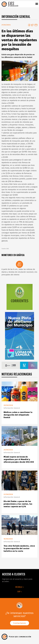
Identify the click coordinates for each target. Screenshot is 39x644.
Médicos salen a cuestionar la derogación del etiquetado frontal (18, 415)
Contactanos (20, 623)
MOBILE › (19, 587)
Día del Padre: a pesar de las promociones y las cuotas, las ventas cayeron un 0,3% (18, 504)
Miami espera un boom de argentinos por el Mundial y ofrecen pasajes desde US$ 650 (19, 459)
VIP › (19, 592)
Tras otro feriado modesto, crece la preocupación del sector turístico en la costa (19, 549)
